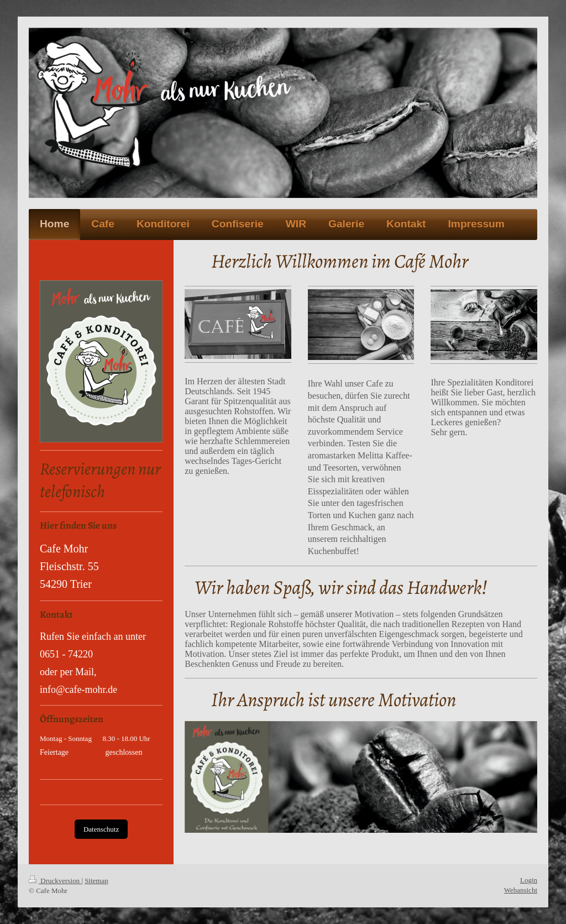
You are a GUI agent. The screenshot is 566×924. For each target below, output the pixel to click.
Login (529, 880)
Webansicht (521, 890)
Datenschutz (101, 829)
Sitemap (96, 881)
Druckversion (55, 881)
